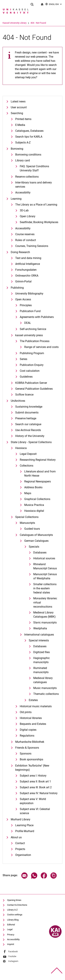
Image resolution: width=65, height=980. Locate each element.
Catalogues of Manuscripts (36, 535)
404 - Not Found (52, 23)
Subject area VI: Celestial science (35, 811)
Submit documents (27, 412)
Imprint (11, 944)
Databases (40, 552)
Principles (26, 305)
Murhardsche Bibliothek (30, 742)
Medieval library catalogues (43, 680)
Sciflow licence (24, 395)
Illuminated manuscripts (41, 670)
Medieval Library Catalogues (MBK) (44, 615)
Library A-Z (12, 910)
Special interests (39, 640)
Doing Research (20, 252)
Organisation (23, 855)
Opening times (14, 900)
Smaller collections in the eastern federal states (45, 588)
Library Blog (13, 920)
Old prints (26, 712)
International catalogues (39, 635)
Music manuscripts (45, 688)
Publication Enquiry (32, 365)
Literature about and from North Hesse (40, 474)
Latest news (18, 101)
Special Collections (27, 517)
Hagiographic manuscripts (42, 660)
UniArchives (18, 401)
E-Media (20, 125)
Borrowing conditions (28, 155)
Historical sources (44, 558)
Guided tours (32, 529)
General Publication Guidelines (34, 389)
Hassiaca (21, 448)
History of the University (30, 436)
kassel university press (29, 335)
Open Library (28, 216)
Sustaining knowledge (29, 407)
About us (16, 837)
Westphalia (40, 628)
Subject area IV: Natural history (39, 793)
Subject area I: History (33, 776)
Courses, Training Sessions (32, 246)
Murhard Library (21, 819)
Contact (20, 843)
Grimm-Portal (23, 281)
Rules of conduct (26, 240)
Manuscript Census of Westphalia (45, 576)
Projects (20, 849)
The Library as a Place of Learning (36, 205)
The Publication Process (35, 341)
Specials (34, 547)
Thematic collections (46, 694)
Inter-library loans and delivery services (34, 185)
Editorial (11, 925)
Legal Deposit (28, 454)
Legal (10, 929)
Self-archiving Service (33, 329)
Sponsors (26, 754)
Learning (16, 199)
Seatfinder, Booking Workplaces (39, 222)
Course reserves (25, 234)
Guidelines (26, 377)
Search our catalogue (28, 424)
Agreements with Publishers (37, 317)
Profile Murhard (25, 831)
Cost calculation (30, 371)
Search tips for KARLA (29, 137)
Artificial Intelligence (28, 264)
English (54, 4)
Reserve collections (27, 177)
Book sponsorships (31, 759)
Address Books (33, 487)
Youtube (12, 956)
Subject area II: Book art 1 (35, 781)
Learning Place (24, 825)
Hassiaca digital (34, 511)
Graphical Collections (37, 499)
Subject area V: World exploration (33, 801)
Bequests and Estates (33, 724)
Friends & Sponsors (27, 748)
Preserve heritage (26, 418)
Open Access (23, 299)
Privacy (11, 935)
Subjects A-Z (23, 142)
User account (19, 107)
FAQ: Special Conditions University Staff (34, 168)
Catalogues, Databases (29, 131)
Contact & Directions (17, 905)
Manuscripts (27, 523)
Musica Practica (34, 505)
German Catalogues (36, 541)
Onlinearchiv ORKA (27, 276)
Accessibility (23, 192)
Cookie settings (15, 915)
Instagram (13, 961)
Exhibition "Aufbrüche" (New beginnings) (32, 768)
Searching (17, 113)
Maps (28, 493)
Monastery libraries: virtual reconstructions (45, 602)
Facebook (13, 951)
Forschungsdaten (26, 270)
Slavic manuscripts (45, 622)
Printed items (23, 119)
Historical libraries (31, 718)
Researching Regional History (38, 460)
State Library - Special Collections (31, 442)
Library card (23, 160)
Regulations (27, 736)
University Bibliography (29, 294)
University (7, 23)
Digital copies (28, 730)
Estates (33, 700)
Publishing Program (32, 353)
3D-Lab (24, 210)
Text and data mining (28, 258)
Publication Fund (30, 311)
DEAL (28, 323)
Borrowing (17, 149)
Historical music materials (36, 706)
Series (23, 359)
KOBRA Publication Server (31, 383)
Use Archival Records (28, 430)
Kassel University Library (28, 23)
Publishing (17, 288)
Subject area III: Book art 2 (36, 787)
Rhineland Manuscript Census (45, 566)
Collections (27, 466)
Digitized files (42, 652)
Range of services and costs (41, 347)
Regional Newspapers (38, 481)
